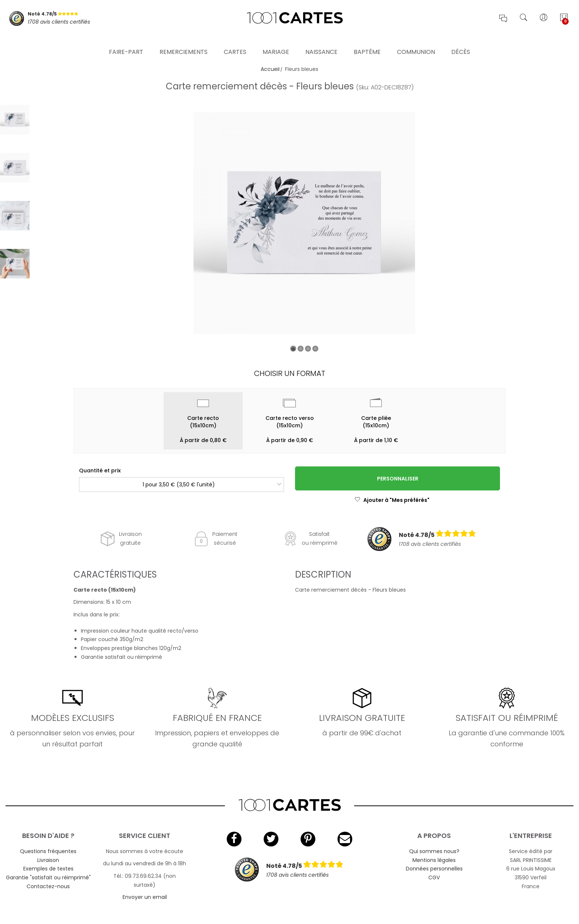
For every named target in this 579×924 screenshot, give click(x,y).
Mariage (276, 42)
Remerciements (184, 42)
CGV (434, 877)
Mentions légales (434, 860)
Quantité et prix (100, 470)
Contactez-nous (48, 886)
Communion (416, 42)
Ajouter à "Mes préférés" (392, 500)
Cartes (235, 42)
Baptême (367, 42)
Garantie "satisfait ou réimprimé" (48, 877)
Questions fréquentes (48, 851)
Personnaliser (398, 479)
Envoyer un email (145, 897)
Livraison (48, 860)
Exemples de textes (48, 869)
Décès (461, 42)
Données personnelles (434, 869)
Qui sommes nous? (434, 851)
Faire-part (126, 42)
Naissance (321, 42)
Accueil (270, 69)
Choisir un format (290, 373)
